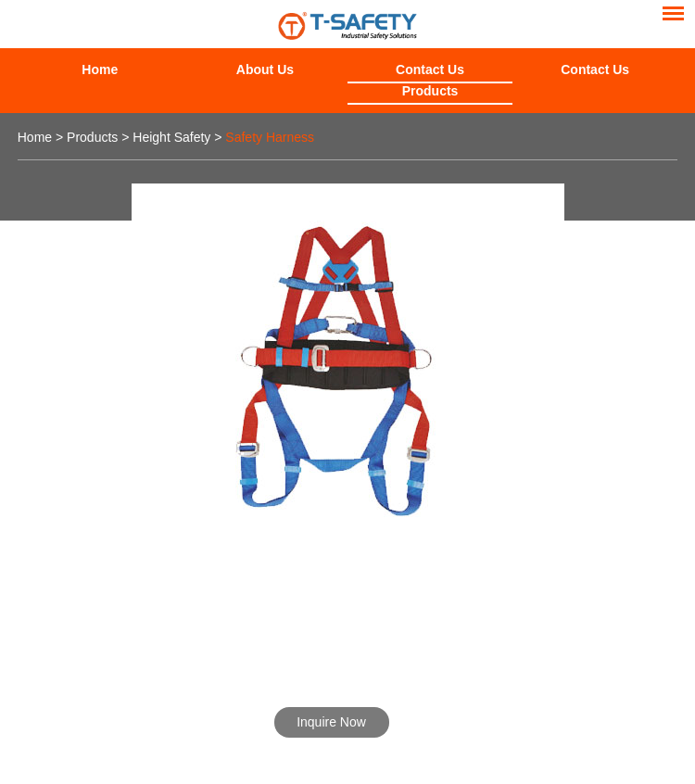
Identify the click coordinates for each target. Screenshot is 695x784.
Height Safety (171, 137)
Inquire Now (331, 722)
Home (100, 70)
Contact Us (430, 70)
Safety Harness (270, 137)
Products (430, 91)
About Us (265, 70)
